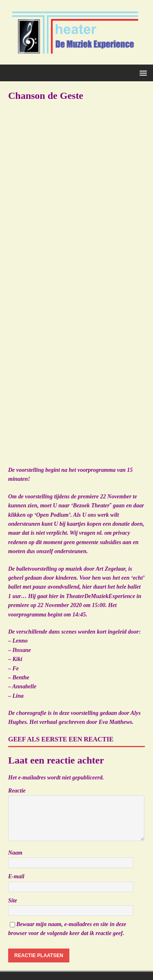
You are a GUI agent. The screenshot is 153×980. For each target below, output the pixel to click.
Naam (15, 853)
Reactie (17, 791)
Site (13, 901)
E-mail (16, 876)
